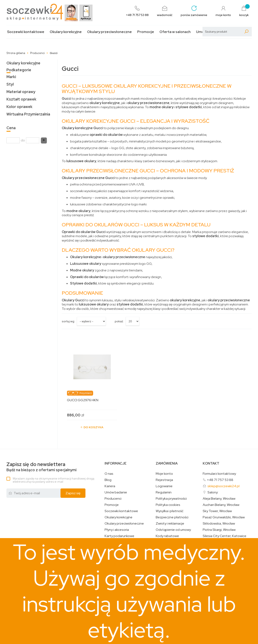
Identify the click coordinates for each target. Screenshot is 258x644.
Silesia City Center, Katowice (225, 536)
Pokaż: (119, 321)
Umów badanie (116, 492)
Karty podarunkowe (119, 536)
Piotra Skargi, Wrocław (219, 530)
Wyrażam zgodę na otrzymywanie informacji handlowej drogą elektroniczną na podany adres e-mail (53, 480)
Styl (10, 84)
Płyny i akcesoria (117, 530)
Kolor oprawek (19, 107)
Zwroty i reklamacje (170, 524)
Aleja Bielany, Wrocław (219, 499)
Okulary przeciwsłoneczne (109, 32)
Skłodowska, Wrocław (219, 524)
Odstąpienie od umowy (173, 530)
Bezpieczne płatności (172, 517)
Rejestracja (164, 480)
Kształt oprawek (21, 99)
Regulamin (164, 492)
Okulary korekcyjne (66, 32)
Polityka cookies (168, 505)
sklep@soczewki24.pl (223, 486)
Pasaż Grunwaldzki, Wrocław (224, 517)
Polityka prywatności (171, 499)
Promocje (146, 32)
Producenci (113, 499)
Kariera (110, 486)
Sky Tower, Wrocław (217, 511)
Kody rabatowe (167, 536)
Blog (108, 480)
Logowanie (164, 486)
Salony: (213, 492)
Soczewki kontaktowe (26, 32)
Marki (11, 77)
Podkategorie (19, 70)
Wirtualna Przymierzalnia (28, 114)
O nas (109, 474)
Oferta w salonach (175, 32)
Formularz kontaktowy (219, 474)
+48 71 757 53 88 (220, 480)
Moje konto (164, 474)
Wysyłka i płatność (170, 511)
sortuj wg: (68, 321)
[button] (44, 140)
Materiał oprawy (21, 92)
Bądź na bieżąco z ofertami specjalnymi (41, 467)
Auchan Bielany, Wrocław (221, 505)
